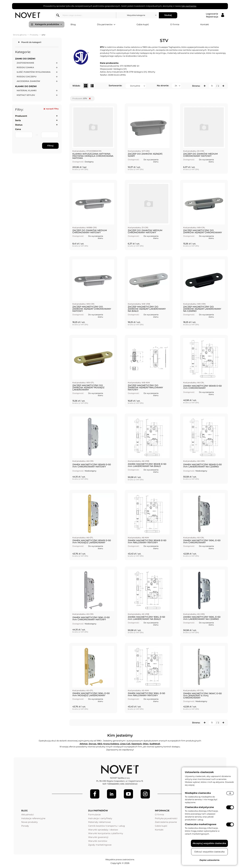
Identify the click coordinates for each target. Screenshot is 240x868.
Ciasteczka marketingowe (201, 824)
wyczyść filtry (51, 109)
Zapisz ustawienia (209, 860)
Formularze (94, 815)
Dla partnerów (106, 25)
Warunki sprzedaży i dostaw (103, 830)
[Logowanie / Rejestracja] (215, 15)
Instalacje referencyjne (33, 818)
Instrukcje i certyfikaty (100, 818)
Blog (73, 24)
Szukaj (168, 15)
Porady (25, 826)
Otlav (146, 744)
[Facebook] (95, 794)
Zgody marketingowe (100, 845)
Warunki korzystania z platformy (106, 833)
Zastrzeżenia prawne (166, 822)
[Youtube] (128, 794)
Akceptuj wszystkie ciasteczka (209, 843)
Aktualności (28, 815)
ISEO (100, 744)
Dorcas (93, 744)
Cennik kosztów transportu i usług (107, 826)
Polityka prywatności (166, 818)
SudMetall (155, 744)
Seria (18, 120)
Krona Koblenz (111, 744)
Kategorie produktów (49, 24)
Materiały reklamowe (99, 822)
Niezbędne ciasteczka (198, 793)
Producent (21, 116)
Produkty (34, 35)
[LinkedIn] (112, 794)
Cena (18, 129)
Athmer (84, 744)
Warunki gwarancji (98, 837)
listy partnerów (189, 6)
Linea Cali (125, 744)
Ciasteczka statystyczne (199, 807)
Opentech (137, 744)
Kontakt (205, 24)
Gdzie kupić (143, 24)
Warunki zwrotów (98, 841)
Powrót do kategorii (31, 42)
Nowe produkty (30, 822)
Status (19, 125)
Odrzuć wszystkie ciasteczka (209, 852)
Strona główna (20, 35)
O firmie (175, 24)
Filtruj (50, 146)
